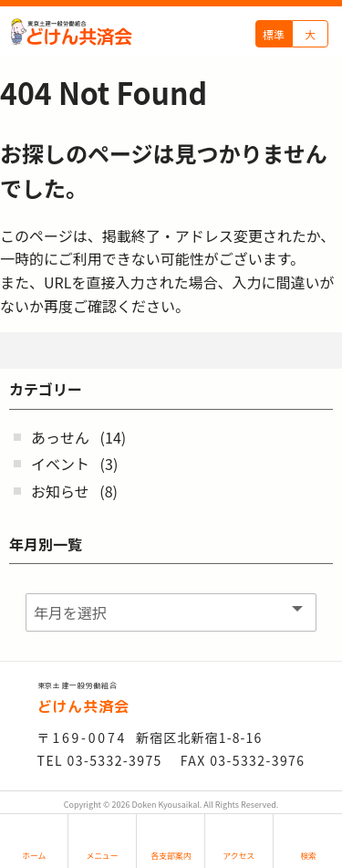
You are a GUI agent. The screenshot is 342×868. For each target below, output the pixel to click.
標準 (274, 34)
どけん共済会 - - (71, 32)
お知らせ (60, 491)
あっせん (60, 437)
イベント (60, 464)
